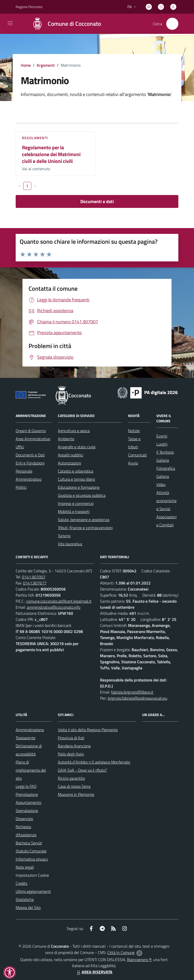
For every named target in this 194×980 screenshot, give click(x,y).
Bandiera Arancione (74, 746)
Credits (21, 883)
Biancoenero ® (139, 960)
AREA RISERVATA (94, 972)
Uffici (20, 447)
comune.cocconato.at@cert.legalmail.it (59, 601)
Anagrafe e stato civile (77, 447)
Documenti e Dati (30, 455)
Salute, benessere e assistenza (84, 520)
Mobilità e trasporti (74, 511)
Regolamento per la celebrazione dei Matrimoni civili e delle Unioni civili (51, 154)
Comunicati (137, 455)
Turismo (64, 536)
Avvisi (133, 463)
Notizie (134, 431)
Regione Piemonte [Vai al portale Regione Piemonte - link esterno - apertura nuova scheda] (29, 7)
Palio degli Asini (71, 754)
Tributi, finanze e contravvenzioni (85, 528)
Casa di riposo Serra (74, 786)
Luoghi (162, 444)
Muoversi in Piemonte (76, 794)
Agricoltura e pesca (74, 431)
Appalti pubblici (70, 455)
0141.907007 (34, 577)
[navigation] (10, 23)
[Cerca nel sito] (172, 24)
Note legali (25, 867)
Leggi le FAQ (26, 786)
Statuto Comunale (31, 851)
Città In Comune (121, 952)
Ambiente (66, 439)
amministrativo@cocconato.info (54, 607)
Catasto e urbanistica (76, 471)
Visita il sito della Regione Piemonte (88, 730)
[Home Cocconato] (64, 24)
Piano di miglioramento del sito (31, 770)
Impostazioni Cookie (32, 875)
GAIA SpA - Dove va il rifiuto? (82, 770)
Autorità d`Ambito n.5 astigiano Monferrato (94, 762)
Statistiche (25, 899)
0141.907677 (35, 583)
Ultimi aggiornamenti (33, 891)
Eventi (162, 436)
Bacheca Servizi (29, 843)
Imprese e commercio (76, 503)
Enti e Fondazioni (30, 463)
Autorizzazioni (69, 463)
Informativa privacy (32, 859)
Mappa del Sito (28, 908)
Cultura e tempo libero (76, 479)
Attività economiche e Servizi (166, 501)
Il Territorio (165, 452)
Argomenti (46, 65)
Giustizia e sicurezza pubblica (82, 495)
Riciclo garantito (71, 778)
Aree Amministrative (33, 439)
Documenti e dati (97, 201)
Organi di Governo (31, 431)
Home (26, 65)
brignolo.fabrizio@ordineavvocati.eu (138, 698)
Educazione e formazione (79, 487)
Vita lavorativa (70, 544)
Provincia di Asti (71, 738)
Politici (21, 487)
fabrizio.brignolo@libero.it (132, 692)
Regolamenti (35, 138)
